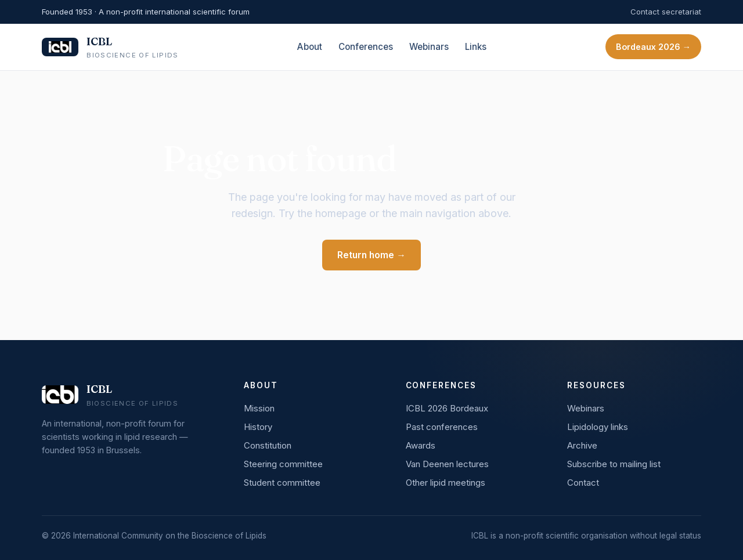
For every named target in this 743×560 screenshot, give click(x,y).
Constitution (268, 445)
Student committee (282, 483)
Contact (583, 483)
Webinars (429, 47)
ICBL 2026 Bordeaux (447, 408)
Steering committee (283, 464)
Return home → (371, 255)
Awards (421, 445)
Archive (582, 445)
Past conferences (442, 427)
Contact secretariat (666, 12)
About (310, 47)
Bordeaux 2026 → (653, 47)
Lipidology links (598, 427)
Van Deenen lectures (447, 464)
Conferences (366, 47)
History (258, 427)
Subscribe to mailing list (614, 464)
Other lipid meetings (446, 483)
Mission (259, 408)
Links (476, 47)
